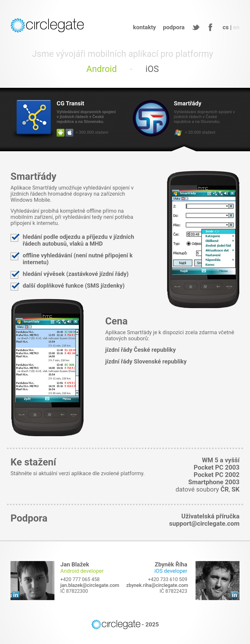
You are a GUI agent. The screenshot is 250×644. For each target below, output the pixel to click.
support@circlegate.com (204, 523)
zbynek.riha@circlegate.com (157, 585)
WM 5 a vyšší (221, 460)
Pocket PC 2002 (217, 475)
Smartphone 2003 (214, 482)
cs (226, 27)
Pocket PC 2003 (217, 467)
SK (235, 489)
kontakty (145, 27)
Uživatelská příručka (210, 516)
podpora (174, 27)
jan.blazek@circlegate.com (90, 585)
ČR (225, 489)
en (236, 27)
